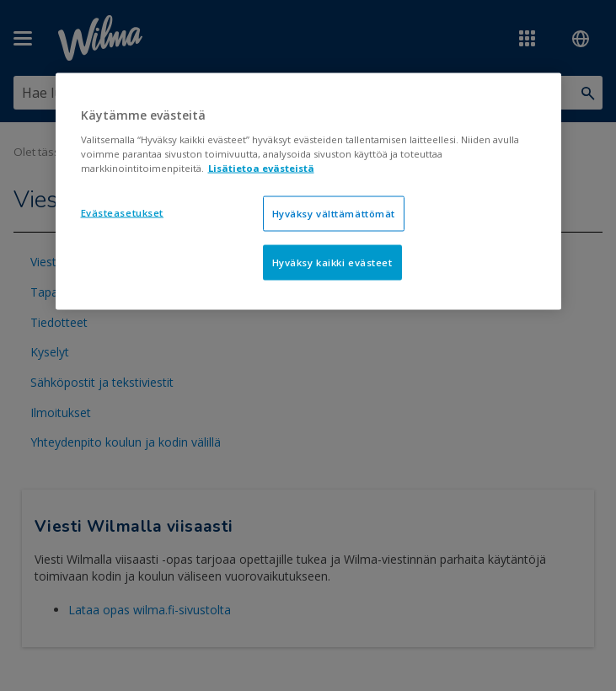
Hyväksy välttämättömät (334, 213)
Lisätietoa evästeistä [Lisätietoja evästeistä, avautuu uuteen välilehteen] (261, 167)
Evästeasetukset (123, 212)
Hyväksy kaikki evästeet (332, 262)
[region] (308, 192)
